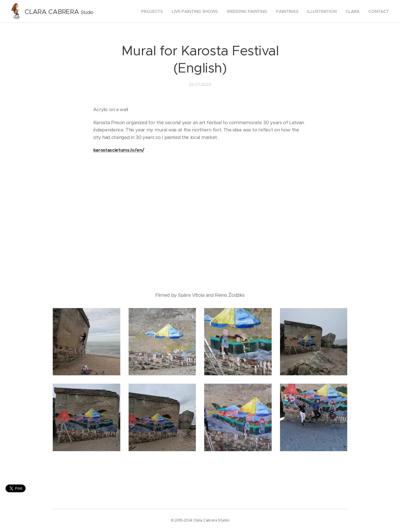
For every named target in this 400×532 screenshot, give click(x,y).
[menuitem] (147, 11)
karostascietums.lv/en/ (119, 150)
